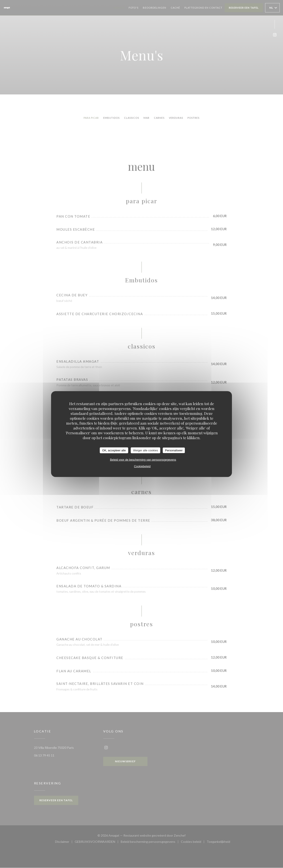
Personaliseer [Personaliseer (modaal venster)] (174, 450)
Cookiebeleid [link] (142, 466)
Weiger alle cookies (145, 450)
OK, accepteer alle (114, 450)
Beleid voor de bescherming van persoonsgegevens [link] (143, 460)
